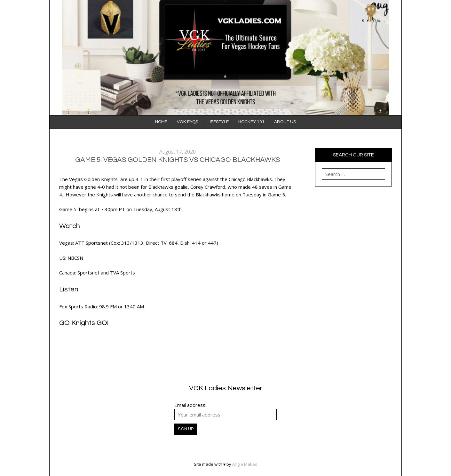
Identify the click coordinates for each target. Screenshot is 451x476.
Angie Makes (245, 464)
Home (161, 122)
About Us (285, 122)
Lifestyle (218, 122)
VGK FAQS (187, 122)
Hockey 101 (251, 122)
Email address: (190, 405)
